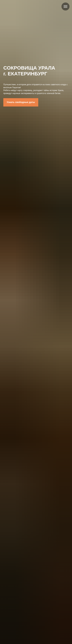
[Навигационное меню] (65, 6)
